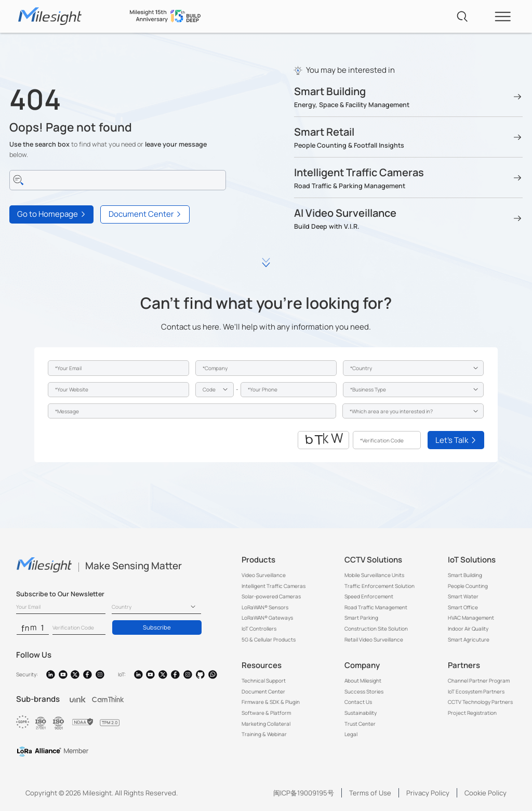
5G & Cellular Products (269, 639)
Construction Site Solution (376, 629)
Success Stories (364, 691)
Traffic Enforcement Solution (380, 586)
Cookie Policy (486, 793)
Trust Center (360, 724)
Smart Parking (361, 618)
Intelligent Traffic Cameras (274, 586)
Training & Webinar (264, 734)
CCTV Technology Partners (480, 702)
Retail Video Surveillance (374, 639)
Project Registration (472, 713)
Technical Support (264, 681)
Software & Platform (266, 713)
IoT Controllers (259, 629)
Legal (351, 734)
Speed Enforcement (369, 596)
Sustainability (361, 713)
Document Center (263, 691)
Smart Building (465, 575)
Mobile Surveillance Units (374, 575)
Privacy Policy (428, 793)
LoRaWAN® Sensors (265, 607)
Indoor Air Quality (468, 629)
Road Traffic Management (376, 607)
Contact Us (358, 702)
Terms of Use (370, 793)
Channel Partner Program (479, 681)
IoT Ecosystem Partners (476, 691)
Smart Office (463, 607)
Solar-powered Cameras (271, 596)
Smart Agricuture (469, 639)
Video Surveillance (264, 575)
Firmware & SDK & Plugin (271, 702)
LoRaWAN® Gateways (267, 618)
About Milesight (363, 681)
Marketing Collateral (266, 724)
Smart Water (463, 596)
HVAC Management (471, 618)
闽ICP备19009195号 (304, 793)
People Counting (468, 586)
